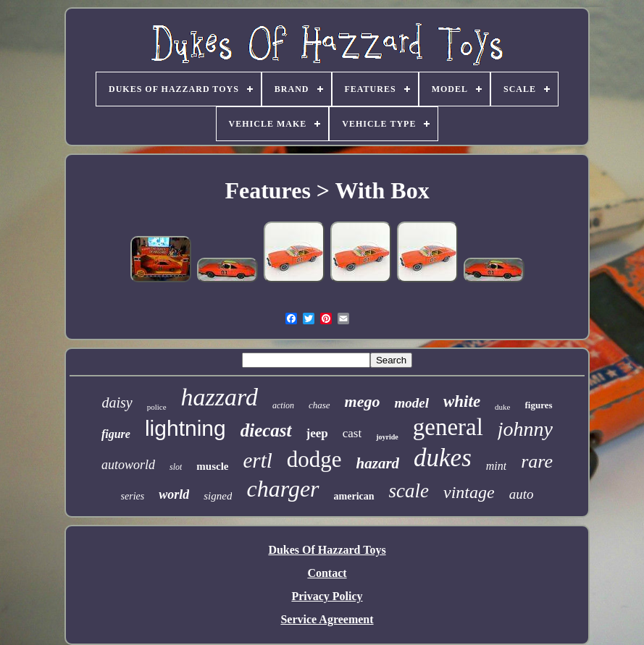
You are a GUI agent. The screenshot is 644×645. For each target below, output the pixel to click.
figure (116, 434)
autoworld (128, 465)
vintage (469, 492)
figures (539, 405)
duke (502, 407)
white (462, 401)
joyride (387, 437)
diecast (266, 430)
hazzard (219, 397)
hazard (378, 463)
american (354, 496)
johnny (525, 429)
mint (496, 466)
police (157, 407)
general (448, 427)
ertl (257, 460)
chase (319, 405)
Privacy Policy (327, 596)
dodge (314, 459)
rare (537, 461)
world (174, 494)
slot (176, 467)
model (411, 403)
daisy (117, 402)
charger (283, 489)
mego (363, 401)
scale (409, 491)
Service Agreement (327, 619)
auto (522, 494)
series (133, 496)
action (283, 405)
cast (352, 433)
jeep (317, 433)
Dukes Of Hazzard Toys (327, 550)
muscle (212, 466)
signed (218, 496)
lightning (185, 428)
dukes (443, 458)
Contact (327, 573)
